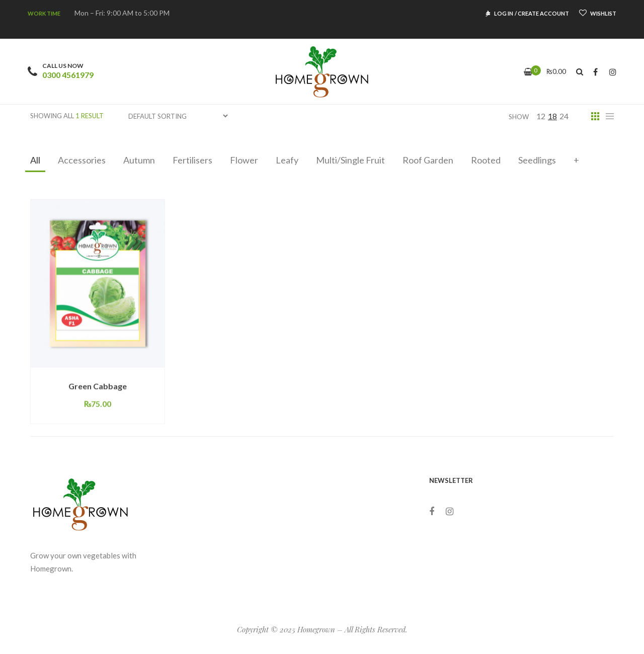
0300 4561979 (68, 75)
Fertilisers (192, 160)
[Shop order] (178, 116)
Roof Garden (428, 160)
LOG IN (504, 13)
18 (552, 116)
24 (564, 116)
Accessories (82, 160)
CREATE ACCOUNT (543, 13)
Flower (244, 160)
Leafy (287, 160)
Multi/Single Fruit (350, 160)
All (35, 160)
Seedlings (537, 160)
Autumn (139, 160)
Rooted (486, 160)
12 (541, 116)
